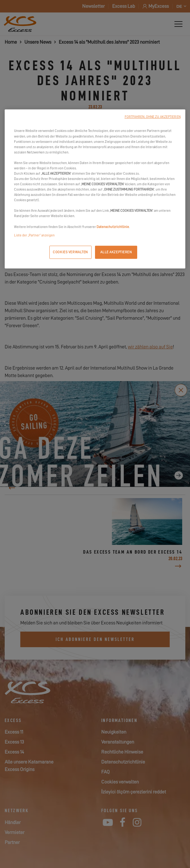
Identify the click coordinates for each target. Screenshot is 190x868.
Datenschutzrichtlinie (113, 227)
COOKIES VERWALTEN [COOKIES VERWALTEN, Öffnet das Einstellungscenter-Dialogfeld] (70, 252)
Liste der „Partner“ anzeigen (34, 235)
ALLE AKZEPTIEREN (116, 252)
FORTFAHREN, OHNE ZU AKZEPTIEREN (153, 117)
